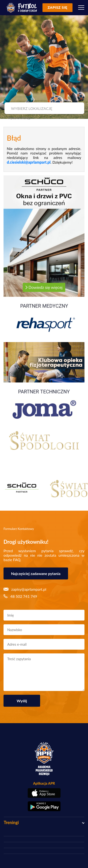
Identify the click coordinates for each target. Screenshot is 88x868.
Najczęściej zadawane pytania (36, 573)
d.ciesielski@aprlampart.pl (29, 162)
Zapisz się (57, 8)
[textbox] (44, 108)
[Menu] (81, 8)
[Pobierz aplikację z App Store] (44, 793)
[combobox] (44, 108)
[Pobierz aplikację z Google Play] (44, 806)
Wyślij (22, 701)
